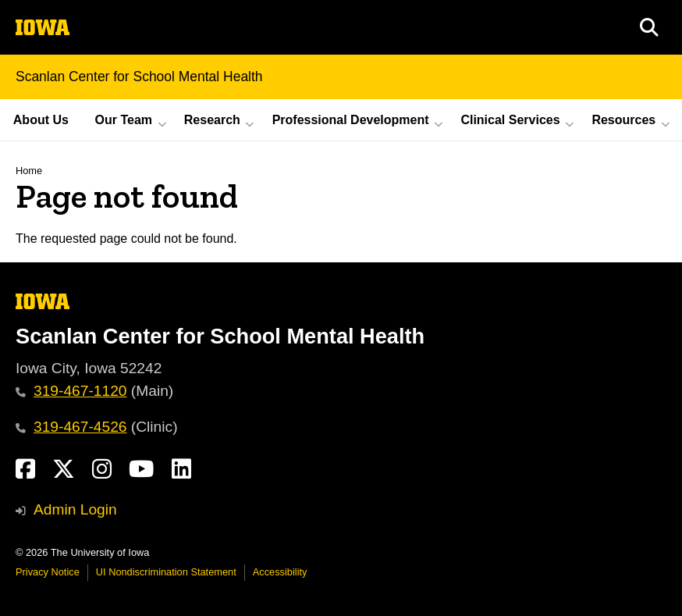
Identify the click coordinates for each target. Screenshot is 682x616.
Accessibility (280, 572)
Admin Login (75, 509)
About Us (41, 120)
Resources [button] (623, 120)
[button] (649, 27)
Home (29, 171)
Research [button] (212, 120)
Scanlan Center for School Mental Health (139, 77)
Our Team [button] (124, 120)
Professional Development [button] (351, 120)
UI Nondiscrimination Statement (166, 572)
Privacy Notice (48, 572)
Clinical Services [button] (510, 120)
